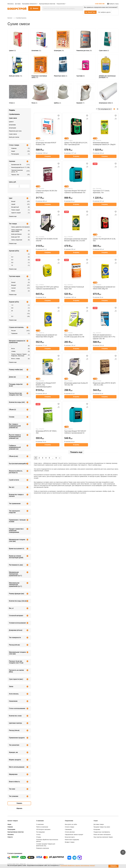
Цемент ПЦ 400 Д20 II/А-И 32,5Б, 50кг (104, 240)
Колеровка (97, 829)
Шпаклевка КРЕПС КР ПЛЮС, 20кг (46, 432)
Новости (10, 837)
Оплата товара (69, 827)
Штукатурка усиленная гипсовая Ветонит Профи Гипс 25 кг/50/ (76, 240)
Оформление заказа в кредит (74, 835)
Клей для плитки (14, 137)
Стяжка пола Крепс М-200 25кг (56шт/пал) (46, 192)
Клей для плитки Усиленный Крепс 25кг (74, 288)
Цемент (11, 122)
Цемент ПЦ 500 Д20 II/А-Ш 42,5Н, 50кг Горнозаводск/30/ (76, 144)
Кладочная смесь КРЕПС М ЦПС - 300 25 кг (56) (104, 384)
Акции (9, 824)
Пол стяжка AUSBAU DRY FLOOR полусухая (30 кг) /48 (74, 336)
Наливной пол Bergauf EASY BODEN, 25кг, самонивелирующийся (46, 385)
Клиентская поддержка (72, 840)
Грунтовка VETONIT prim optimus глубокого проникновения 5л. (47, 288)
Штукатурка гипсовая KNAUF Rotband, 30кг (46, 144)
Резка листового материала (102, 835)
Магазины (11, 835)
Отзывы (39, 837)
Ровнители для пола (15, 131)
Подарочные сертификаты (102, 832)
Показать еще (76, 452)
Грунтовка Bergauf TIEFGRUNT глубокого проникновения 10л (75, 192)
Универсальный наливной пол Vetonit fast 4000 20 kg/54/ (46, 336)
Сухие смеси (13, 134)
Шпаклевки (12, 125)
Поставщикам (40, 832)
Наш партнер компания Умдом (103, 837)
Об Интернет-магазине (43, 829)
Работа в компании (42, 827)
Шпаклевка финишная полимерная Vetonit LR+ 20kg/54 (104, 144)
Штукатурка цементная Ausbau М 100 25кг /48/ (76, 384)
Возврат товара (70, 842)
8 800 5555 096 (100, 4)
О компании (40, 824)
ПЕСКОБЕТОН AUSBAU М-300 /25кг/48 (47, 240)
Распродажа (11, 829)
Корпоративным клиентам (16, 832)
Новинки (10, 827)
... (53, 458)
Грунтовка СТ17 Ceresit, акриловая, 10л (101, 192)
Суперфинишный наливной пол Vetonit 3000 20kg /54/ (104, 288)
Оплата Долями (70, 832)
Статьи (38, 835)
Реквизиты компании (43, 848)
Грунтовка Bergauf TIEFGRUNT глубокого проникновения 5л (75, 432)
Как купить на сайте (71, 824)
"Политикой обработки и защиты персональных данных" (77, 865)
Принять (113, 866)
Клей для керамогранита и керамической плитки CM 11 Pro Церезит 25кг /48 (104, 337)
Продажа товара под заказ (102, 827)
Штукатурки (12, 128)
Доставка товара (99, 824)
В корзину (48, 156)
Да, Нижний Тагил (90, 12)
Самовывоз (68, 829)
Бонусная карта (70, 837)
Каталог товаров (13, 821)
